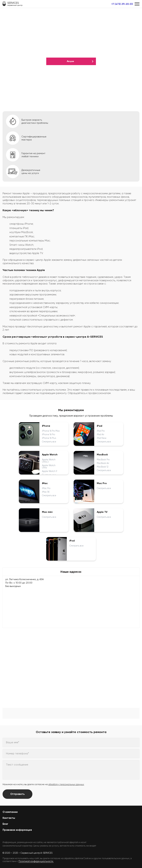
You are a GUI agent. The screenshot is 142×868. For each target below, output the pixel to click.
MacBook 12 (103, 467)
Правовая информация (17, 830)
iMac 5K (46, 492)
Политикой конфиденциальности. (36, 861)
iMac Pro (46, 488)
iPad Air (100, 434)
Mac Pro (102, 483)
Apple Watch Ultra (49, 466)
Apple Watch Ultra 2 (49, 461)
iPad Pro (101, 431)
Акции (70, 61)
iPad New (102, 438)
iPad (100, 426)
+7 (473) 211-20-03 (122, 4)
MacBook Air (103, 463)
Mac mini (47, 512)
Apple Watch (50, 455)
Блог (5, 824)
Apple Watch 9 (50, 471)
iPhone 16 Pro (48, 434)
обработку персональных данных (66, 784)
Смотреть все (49, 442)
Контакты (9, 818)
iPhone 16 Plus (49, 438)
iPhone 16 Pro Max (51, 431)
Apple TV (102, 512)
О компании (10, 812)
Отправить (17, 794)
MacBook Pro (103, 460)
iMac (45, 483)
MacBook (102, 455)
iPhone (46, 426)
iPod (72, 541)
